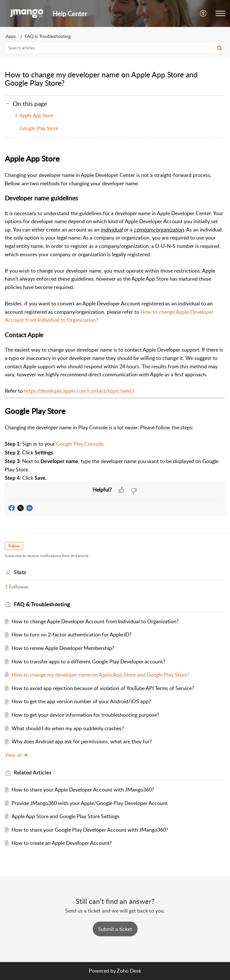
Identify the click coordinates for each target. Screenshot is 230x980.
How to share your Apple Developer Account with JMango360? (83, 790)
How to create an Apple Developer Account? (62, 843)
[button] (204, 13)
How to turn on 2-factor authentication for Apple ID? (72, 634)
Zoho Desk (129, 971)
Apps (11, 36)
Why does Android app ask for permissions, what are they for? (82, 741)
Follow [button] (14, 546)
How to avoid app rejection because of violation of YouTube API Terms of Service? (103, 688)
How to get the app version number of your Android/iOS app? (81, 701)
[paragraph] (115, 317)
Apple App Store (37, 115)
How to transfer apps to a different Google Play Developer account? (88, 661)
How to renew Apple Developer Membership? (63, 648)
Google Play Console (79, 444)
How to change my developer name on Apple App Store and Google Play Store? (100, 675)
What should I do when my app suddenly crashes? (68, 728)
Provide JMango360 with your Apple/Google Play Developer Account (90, 803)
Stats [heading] (20, 572)
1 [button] (6, 587)
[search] (115, 48)
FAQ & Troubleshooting (48, 36)
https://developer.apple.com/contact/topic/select (79, 391)
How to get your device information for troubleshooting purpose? (85, 715)
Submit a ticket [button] (115, 929)
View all (17, 755)
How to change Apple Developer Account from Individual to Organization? (95, 621)
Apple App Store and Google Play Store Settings (65, 816)
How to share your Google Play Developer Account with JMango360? (90, 830)
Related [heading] (33, 773)
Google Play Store (39, 128)
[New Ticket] (115, 929)
